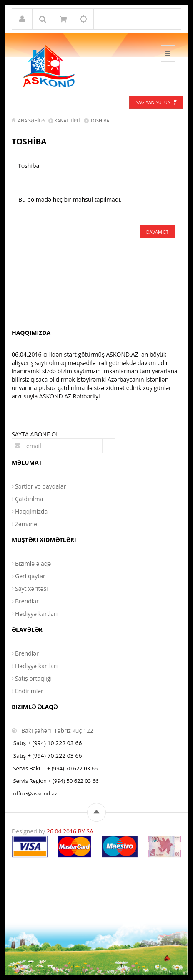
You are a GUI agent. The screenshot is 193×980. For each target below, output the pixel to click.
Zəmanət (27, 524)
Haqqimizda (31, 511)
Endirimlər (29, 691)
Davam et (157, 232)
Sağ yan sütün (156, 102)
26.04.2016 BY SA (70, 831)
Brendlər (27, 601)
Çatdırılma (29, 499)
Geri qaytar (30, 576)
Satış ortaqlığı (33, 678)
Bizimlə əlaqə (33, 563)
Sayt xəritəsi (31, 589)
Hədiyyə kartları (36, 614)
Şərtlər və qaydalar (40, 486)
